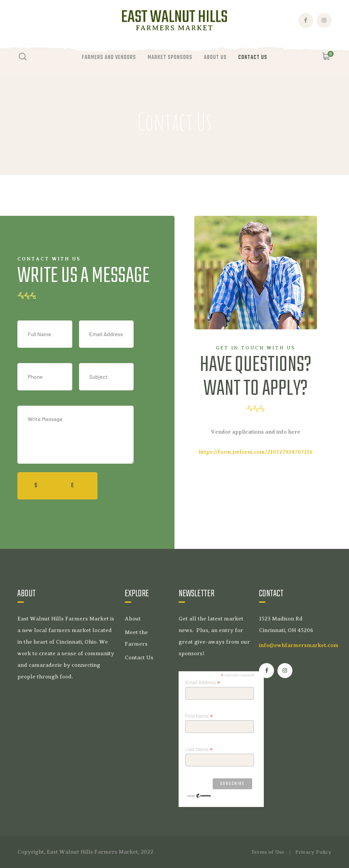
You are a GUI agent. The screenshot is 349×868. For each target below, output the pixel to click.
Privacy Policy (313, 852)
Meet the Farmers (136, 638)
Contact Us (139, 658)
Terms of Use (268, 852)
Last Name (199, 750)
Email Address (203, 683)
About (133, 619)
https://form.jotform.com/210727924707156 (256, 452)
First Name (199, 716)
